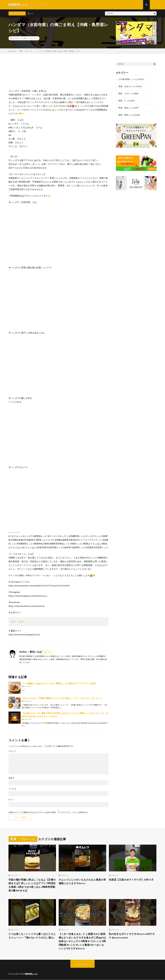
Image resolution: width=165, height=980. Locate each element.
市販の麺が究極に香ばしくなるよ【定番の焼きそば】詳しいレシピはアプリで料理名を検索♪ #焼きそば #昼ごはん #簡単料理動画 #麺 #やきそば (32, 885)
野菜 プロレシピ (30, 38)
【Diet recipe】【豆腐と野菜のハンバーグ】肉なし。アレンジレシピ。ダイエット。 (63, 698)
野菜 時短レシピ (126, 107)
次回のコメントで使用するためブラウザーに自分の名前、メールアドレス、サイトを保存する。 (49, 812)
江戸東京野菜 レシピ (128, 79)
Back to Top (83, 964)
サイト (11, 800)
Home (21, 622)
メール (12, 789)
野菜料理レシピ (31, 974)
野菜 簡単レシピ (126, 114)
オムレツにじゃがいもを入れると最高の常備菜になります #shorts (82, 881)
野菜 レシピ (124, 100)
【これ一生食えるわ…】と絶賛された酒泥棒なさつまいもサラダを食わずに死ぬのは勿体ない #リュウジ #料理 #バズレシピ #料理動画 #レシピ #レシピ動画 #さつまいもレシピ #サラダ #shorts (82, 941)
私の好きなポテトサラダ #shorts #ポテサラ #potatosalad (132, 936)
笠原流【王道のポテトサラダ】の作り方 (131, 880)
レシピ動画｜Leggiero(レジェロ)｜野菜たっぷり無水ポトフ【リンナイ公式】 (59, 684)
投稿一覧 (47, 652)
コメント (12, 751)
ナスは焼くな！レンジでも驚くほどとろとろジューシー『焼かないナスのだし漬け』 (32, 936)
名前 (12, 778)
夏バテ (31, 13)
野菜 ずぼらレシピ (127, 86)
